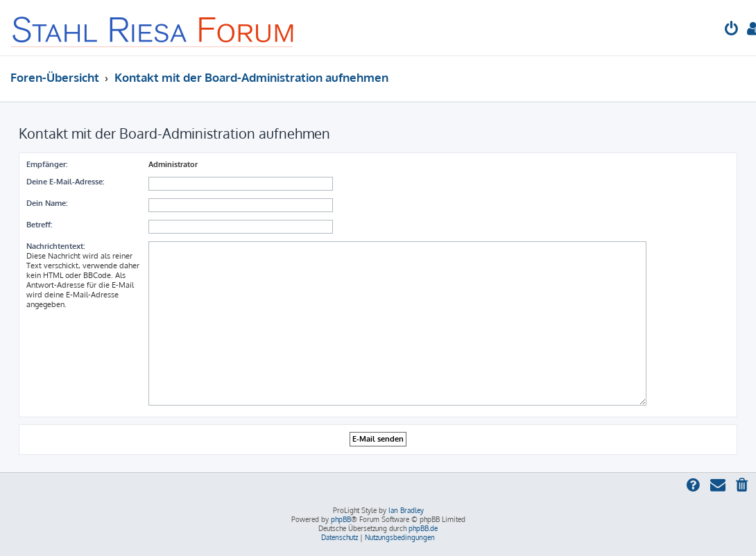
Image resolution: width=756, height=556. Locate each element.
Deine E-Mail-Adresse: (65, 182)
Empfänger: (47, 164)
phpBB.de (423, 528)
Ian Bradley (406, 510)
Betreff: (39, 225)
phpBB (341, 519)
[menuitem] (732, 30)
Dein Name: (47, 203)
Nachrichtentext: (55, 246)
